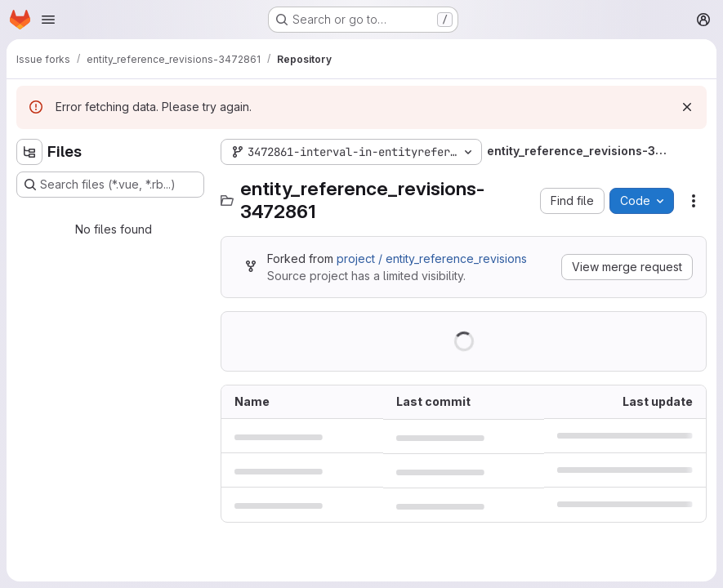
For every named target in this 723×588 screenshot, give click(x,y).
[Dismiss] (687, 107)
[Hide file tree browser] (29, 152)
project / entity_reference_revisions (432, 258)
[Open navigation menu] (48, 20)
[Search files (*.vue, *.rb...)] (110, 185)
